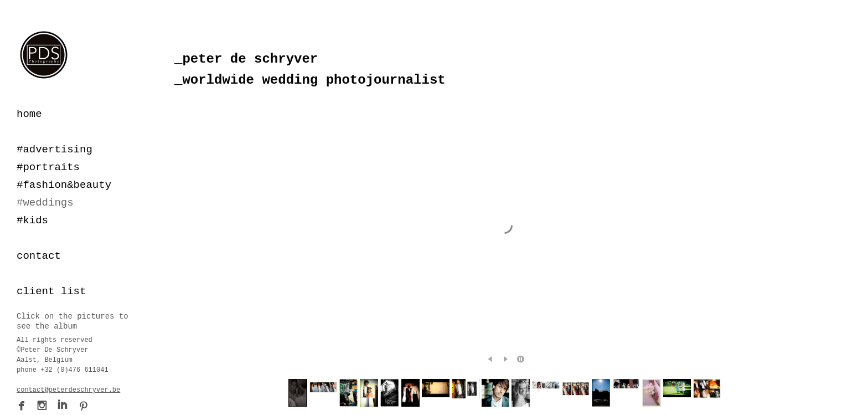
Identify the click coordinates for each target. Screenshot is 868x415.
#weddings (45, 203)
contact (39, 256)
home (29, 114)
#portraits (48, 167)
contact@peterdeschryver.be (68, 390)
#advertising (55, 150)
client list (51, 291)
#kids (32, 221)
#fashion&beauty (64, 185)
